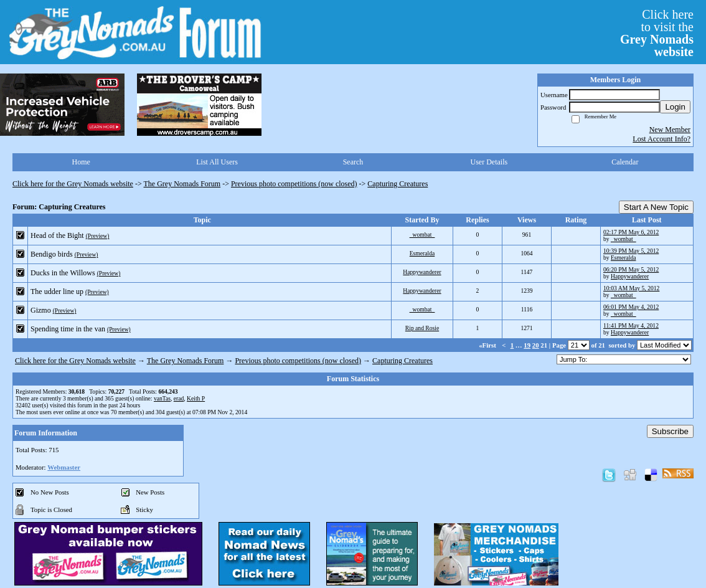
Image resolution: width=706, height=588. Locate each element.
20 (536, 345)
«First (488, 345)
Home (81, 162)
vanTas (162, 398)
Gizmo (41, 310)
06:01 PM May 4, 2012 (631, 307)
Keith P (196, 398)
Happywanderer (422, 272)
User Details (489, 162)
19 (527, 345)
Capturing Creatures (398, 184)
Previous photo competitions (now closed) (294, 184)
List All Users (217, 162)
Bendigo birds (52, 254)
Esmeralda (422, 253)
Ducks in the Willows (63, 273)
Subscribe (670, 431)
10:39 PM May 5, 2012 (631, 251)
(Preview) (98, 236)
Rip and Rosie (422, 328)
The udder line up (57, 292)
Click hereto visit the (657, 33)
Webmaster (64, 467)
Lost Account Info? (661, 139)
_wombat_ (422, 235)
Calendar (625, 162)
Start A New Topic (656, 207)
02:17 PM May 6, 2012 (631, 232)
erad (179, 398)
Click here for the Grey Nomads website (73, 184)
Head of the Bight (57, 235)
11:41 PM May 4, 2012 (631, 325)
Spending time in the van (68, 329)
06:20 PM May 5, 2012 (631, 269)
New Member (670, 130)
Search (353, 162)
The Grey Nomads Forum (182, 184)
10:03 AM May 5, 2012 (631, 288)
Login (675, 107)
